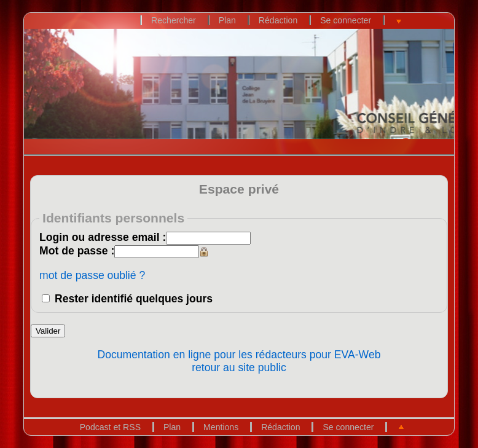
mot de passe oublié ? (92, 275)
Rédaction (278, 20)
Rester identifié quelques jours (134, 299)
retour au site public (239, 367)
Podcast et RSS (110, 427)
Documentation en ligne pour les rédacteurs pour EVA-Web (239, 355)
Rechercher (174, 20)
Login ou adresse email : (103, 237)
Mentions (221, 427)
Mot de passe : (77, 251)
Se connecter (346, 20)
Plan (227, 20)
